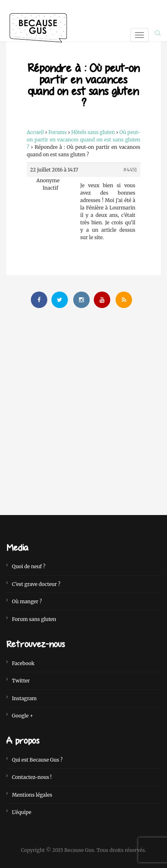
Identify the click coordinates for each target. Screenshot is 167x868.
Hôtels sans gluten (93, 132)
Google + (22, 716)
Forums (58, 132)
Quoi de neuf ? (29, 566)
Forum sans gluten (34, 619)
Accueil (35, 132)
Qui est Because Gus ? (37, 760)
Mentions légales (32, 795)
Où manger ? (27, 601)
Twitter (21, 681)
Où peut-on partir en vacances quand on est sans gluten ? (83, 140)
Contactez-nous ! (32, 777)
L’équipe (22, 812)
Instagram (24, 698)
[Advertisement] (83, 405)
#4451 (130, 170)
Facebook (23, 663)
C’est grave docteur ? (36, 584)
